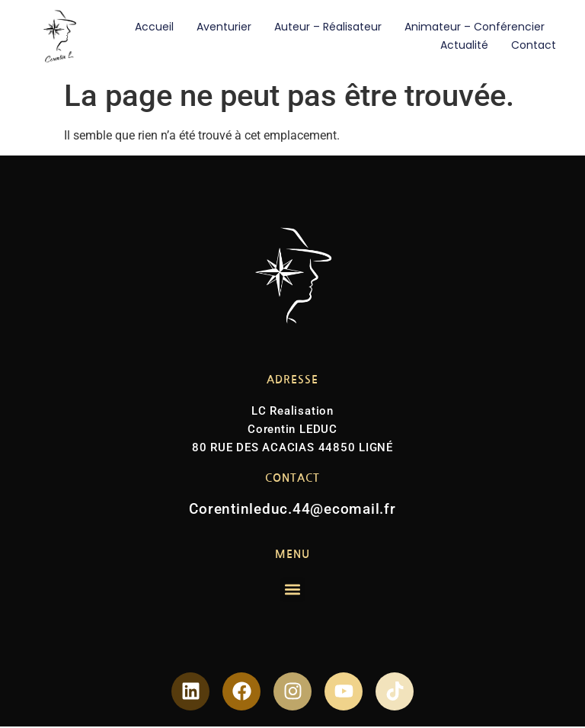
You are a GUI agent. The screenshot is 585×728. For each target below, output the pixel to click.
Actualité (464, 45)
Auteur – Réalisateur (328, 27)
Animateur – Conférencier (475, 27)
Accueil (154, 27)
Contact (534, 45)
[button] (293, 590)
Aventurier (224, 27)
